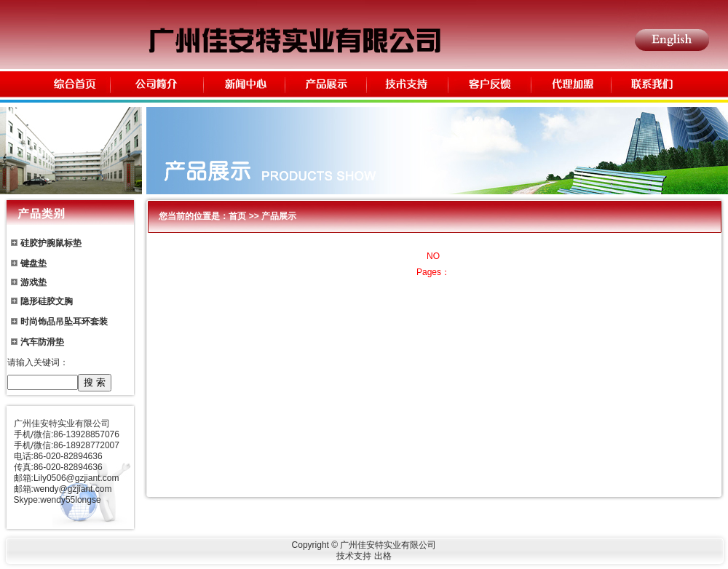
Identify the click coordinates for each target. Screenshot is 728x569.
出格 (383, 556)
